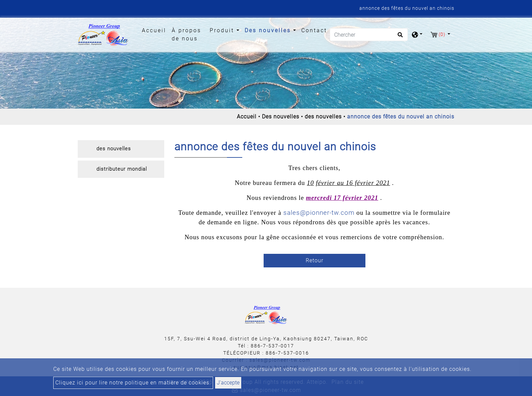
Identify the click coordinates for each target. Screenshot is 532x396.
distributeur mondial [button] (122, 169)
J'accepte (228, 383)
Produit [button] (223, 30)
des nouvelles (323, 117)
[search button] (399, 37)
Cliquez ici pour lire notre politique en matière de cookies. (133, 383)
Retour (315, 260)
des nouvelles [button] (114, 149)
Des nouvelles (281, 117)
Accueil (155, 30)
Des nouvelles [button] (269, 30)
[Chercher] (369, 35)
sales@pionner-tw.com (319, 213)
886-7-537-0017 (272, 346)
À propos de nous (186, 34)
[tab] (121, 149)
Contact (314, 30)
